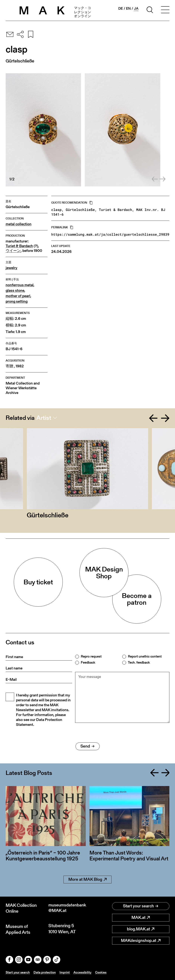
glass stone (15, 290)
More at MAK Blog (87, 879)
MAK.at (141, 917)
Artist (44, 418)
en (128, 8)
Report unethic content (145, 656)
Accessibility (85, 972)
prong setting (17, 301)
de (121, 8)
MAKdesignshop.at (141, 940)
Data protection (46, 972)
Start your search (141, 906)
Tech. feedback (139, 662)
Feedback (88, 662)
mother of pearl (18, 296)
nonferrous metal (20, 285)
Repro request (91, 656)
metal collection (19, 224)
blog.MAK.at (141, 929)
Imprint (66, 972)
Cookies (104, 972)
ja (136, 8)
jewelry (11, 268)
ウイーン (13, 251)
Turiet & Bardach (19, 246)
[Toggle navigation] (165, 10)
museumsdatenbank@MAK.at (68, 908)
